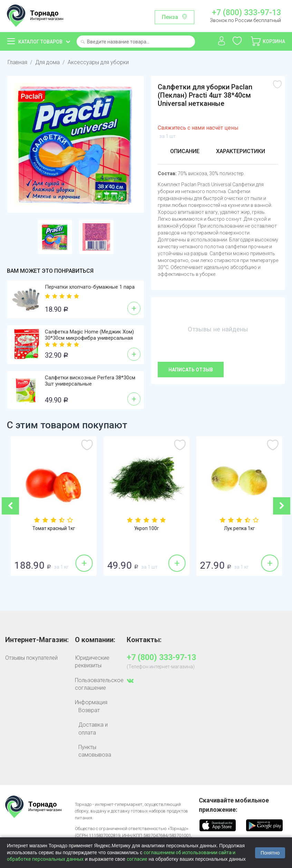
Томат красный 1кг (146, 528)
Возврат (89, 710)
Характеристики (241, 151)
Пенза (170, 17)
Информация (91, 702)
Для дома (47, 62)
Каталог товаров (40, 42)
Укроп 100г (239, 528)
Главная (17, 62)
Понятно (270, 853)
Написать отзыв (191, 370)
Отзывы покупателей (31, 658)
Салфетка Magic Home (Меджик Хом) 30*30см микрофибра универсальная (89, 335)
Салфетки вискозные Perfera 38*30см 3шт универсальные (90, 381)
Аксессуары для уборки (98, 62)
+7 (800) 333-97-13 (246, 13)
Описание (185, 151)
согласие (137, 859)
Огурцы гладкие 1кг (53, 528)
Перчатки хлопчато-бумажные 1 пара (90, 287)
